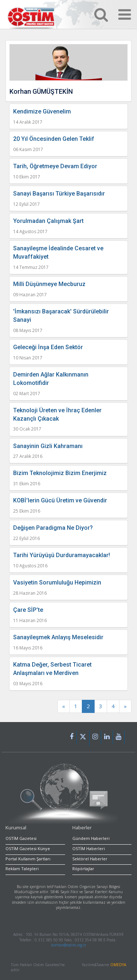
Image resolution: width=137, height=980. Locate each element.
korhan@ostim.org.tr (69, 945)
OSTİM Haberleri (89, 848)
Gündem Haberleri (91, 838)
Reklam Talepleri (22, 869)
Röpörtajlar (83, 869)
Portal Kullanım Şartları (28, 859)
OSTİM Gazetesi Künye (28, 848)
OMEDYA (118, 965)
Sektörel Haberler (90, 859)
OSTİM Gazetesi (21, 838)
